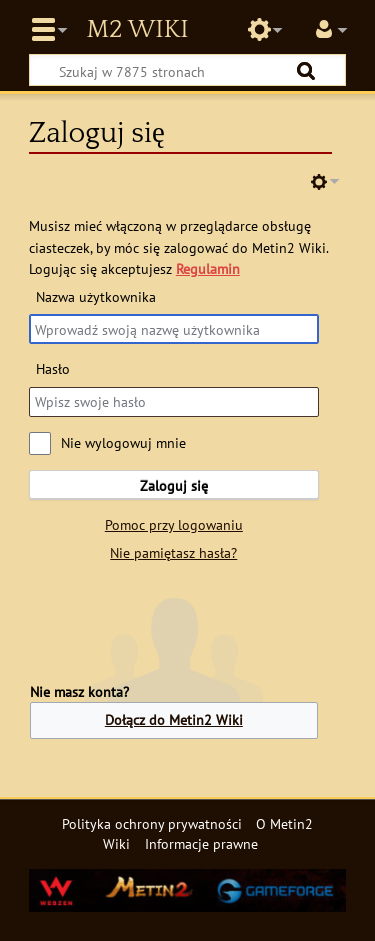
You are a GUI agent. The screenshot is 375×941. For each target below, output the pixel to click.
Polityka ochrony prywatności (152, 823)
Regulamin (208, 268)
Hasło (53, 368)
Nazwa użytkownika (96, 296)
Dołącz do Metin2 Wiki (174, 719)
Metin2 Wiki (137, 30)
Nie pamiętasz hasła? (173, 552)
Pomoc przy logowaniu (174, 524)
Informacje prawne (201, 843)
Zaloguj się (174, 485)
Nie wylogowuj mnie (123, 442)
